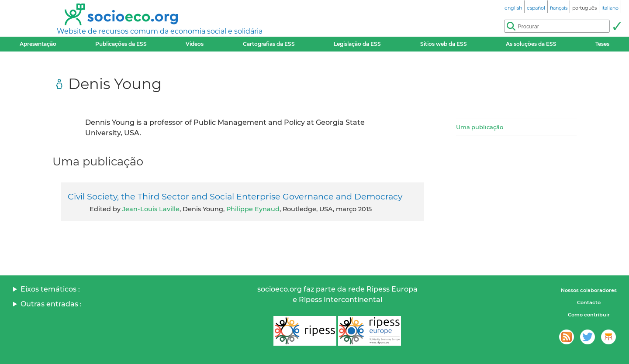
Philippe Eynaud (253, 209)
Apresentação (38, 44)
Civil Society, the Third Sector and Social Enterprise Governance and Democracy (235, 196)
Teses (602, 44)
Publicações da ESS (121, 44)
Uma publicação (480, 127)
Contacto (589, 302)
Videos (195, 44)
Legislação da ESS (357, 44)
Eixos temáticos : (50, 289)
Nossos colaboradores (589, 290)
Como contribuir (589, 315)
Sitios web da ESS (444, 44)
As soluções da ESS (531, 44)
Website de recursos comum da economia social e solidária (160, 31)
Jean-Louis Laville (151, 209)
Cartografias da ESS (269, 44)
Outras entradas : (51, 304)
